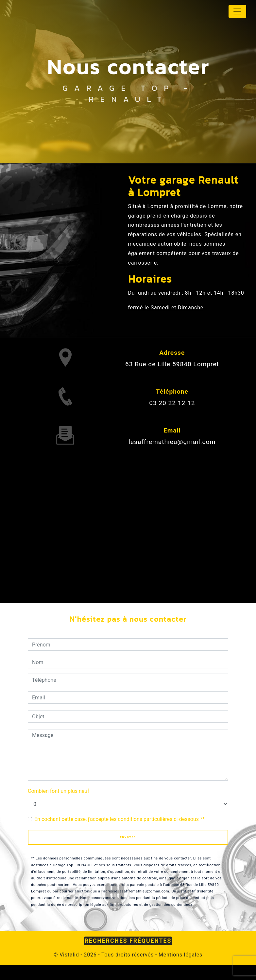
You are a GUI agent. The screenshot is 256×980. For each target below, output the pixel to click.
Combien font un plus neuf (59, 791)
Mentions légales (180, 955)
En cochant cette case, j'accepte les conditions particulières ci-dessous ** (119, 819)
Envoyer (128, 837)
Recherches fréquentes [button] (128, 941)
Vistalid (69, 955)
